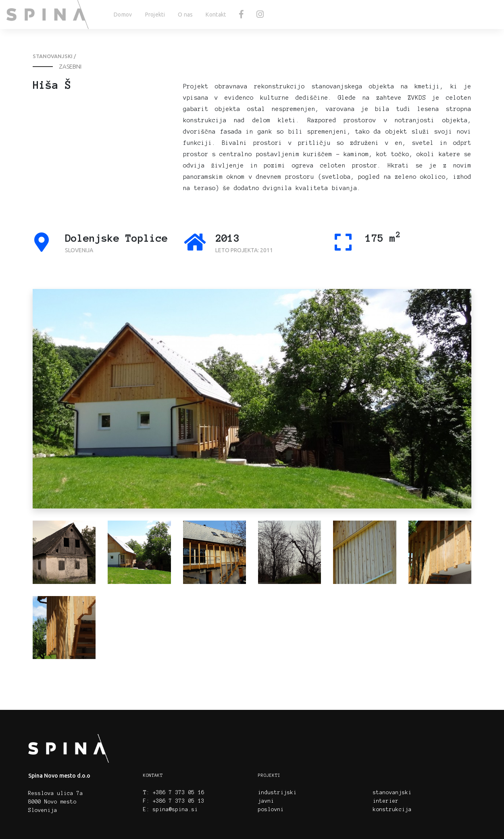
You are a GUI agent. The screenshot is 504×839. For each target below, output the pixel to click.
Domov (123, 15)
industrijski (277, 793)
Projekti (155, 15)
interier (386, 801)
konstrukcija (392, 810)
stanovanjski (392, 793)
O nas (185, 15)
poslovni (271, 810)
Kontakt (216, 15)
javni (266, 801)
